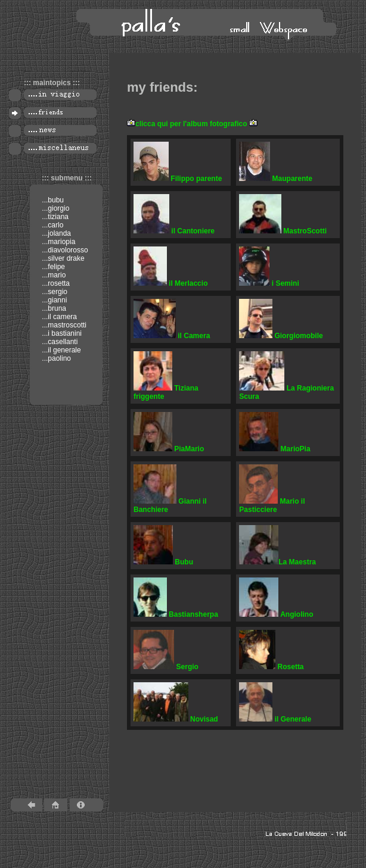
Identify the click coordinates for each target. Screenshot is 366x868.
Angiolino (276, 614)
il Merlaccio (170, 283)
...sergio (54, 292)
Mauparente (276, 179)
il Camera (172, 336)
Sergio (166, 667)
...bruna (53, 308)
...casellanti (59, 342)
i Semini (269, 283)
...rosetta (55, 283)
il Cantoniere (174, 231)
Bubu (163, 562)
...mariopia (58, 242)
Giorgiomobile (281, 336)
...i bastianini (61, 333)
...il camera (58, 317)
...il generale (61, 350)
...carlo (52, 225)
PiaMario (169, 449)
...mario (53, 275)
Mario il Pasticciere (272, 505)
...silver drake (62, 258)
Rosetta (271, 667)
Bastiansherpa (176, 614)
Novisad (176, 719)
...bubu (52, 200)
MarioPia (274, 449)
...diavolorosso (64, 250)
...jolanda (55, 233)
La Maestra (277, 562)
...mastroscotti (63, 325)
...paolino (55, 358)
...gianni (53, 300)
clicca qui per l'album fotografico (191, 124)
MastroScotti (283, 231)
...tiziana (54, 217)
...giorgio (55, 208)
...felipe (52, 267)
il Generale (275, 719)
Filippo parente (178, 179)
